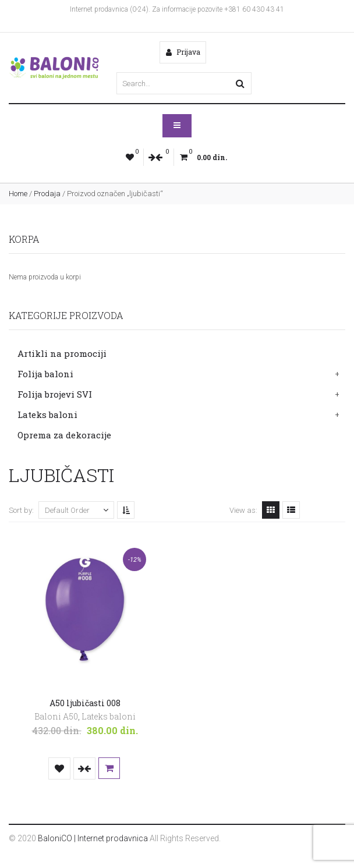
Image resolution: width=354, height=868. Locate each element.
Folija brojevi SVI (55, 394)
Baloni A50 (56, 716)
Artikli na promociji (62, 353)
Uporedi (84, 768)
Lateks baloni (47, 414)
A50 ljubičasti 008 (85, 703)
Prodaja (47, 194)
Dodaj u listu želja (59, 768)
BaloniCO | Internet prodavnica (93, 838)
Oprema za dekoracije (64, 435)
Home (18, 194)
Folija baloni (45, 374)
